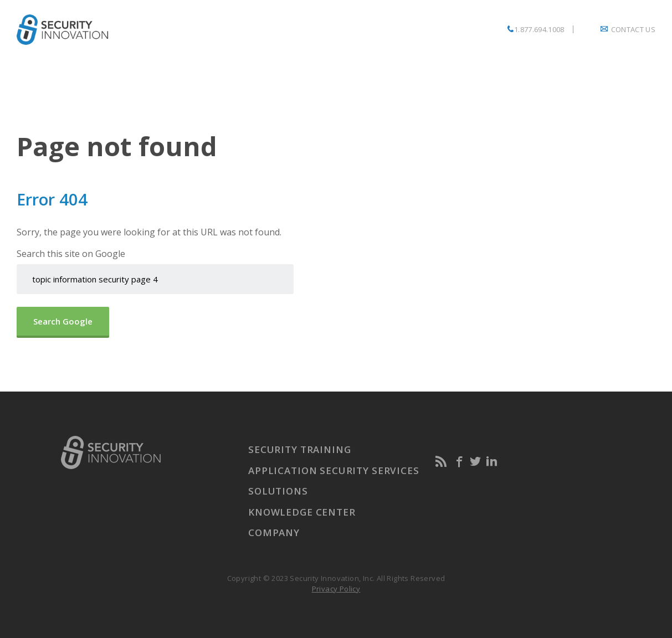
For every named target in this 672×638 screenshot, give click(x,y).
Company (274, 532)
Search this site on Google (71, 254)
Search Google (63, 321)
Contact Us (633, 29)
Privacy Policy (336, 589)
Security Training (299, 449)
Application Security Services (334, 470)
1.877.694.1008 (539, 29)
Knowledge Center (302, 512)
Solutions (278, 491)
